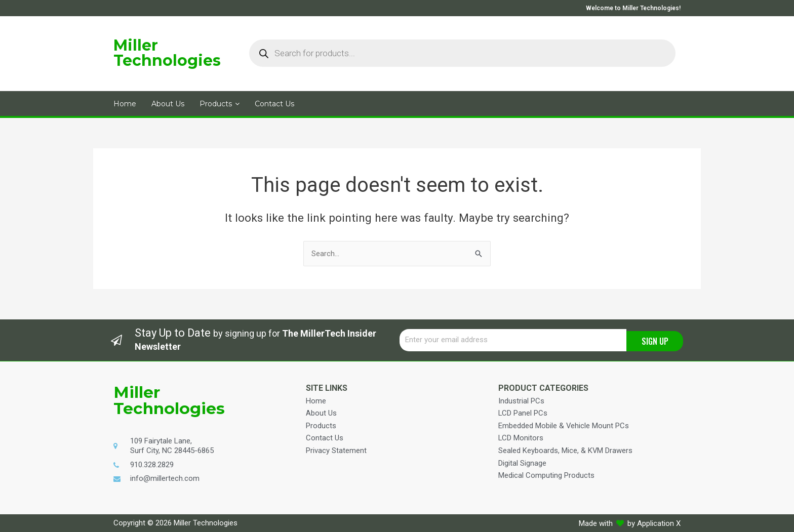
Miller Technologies (167, 53)
